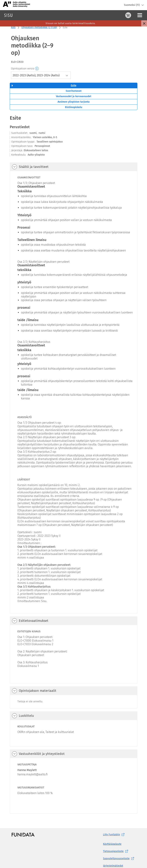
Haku (24, 15)
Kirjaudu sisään (135, 15)
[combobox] (41, 61)
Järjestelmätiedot (113, 851)
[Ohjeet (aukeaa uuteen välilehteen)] (119, 15)
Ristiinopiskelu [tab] (74, 93)
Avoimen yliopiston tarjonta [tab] (74, 87)
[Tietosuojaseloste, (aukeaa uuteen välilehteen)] (119, 837)
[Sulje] (144, 23)
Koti (13, 27)
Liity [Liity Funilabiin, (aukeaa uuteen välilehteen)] (114, 820)
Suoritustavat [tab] (74, 76)
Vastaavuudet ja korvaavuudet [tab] (74, 82)
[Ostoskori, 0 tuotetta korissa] (110, 15)
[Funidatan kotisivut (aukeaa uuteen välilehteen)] (23, 820)
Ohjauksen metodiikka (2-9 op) (39, 27)
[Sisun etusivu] (8, 15)
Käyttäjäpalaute (112, 829)
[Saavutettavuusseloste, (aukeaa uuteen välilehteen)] (119, 844)
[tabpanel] (74, 449)
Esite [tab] (74, 71)
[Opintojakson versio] (37, 54)
